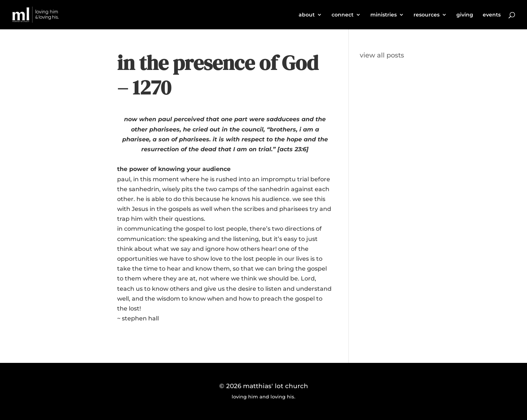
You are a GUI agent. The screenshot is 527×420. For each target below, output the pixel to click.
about (307, 15)
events (492, 15)
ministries (384, 15)
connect (343, 15)
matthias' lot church (276, 386)
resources (427, 15)
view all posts (382, 55)
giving (465, 15)
